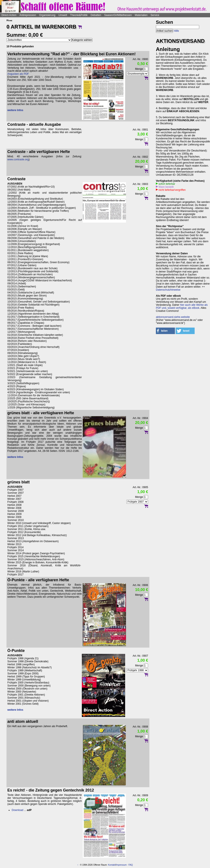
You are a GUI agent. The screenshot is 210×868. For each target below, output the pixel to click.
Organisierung (47, 15)
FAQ (131, 865)
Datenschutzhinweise (168, 290)
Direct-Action (9, 15)
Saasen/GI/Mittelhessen (118, 15)
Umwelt (63, 15)
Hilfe (176, 31)
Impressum (121, 865)
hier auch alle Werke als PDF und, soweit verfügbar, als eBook (182, 306)
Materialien (141, 15)
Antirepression (28, 15)
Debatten (96, 15)
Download (17, 810)
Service (155, 15)
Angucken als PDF (18, 74)
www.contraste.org (18, 159)
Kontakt (112, 865)
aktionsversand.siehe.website (173, 317)
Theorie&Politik (79, 15)
